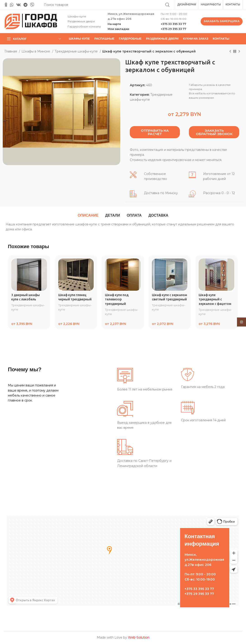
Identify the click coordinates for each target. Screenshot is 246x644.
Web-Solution (139, 637)
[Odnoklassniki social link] (6, 5)
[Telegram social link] (25, 5)
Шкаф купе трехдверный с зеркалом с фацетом (215, 299)
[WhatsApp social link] (12, 5)
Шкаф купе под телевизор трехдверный (117, 299)
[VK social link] (19, 5)
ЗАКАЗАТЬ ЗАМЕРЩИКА (222, 21)
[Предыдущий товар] (230, 52)
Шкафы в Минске (36, 51)
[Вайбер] (32, 5)
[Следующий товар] (239, 52)
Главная (11, 51)
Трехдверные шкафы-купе (77, 51)
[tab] (88, 215)
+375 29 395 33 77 (173, 29)
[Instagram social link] (241, 322)
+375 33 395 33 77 (173, 24)
